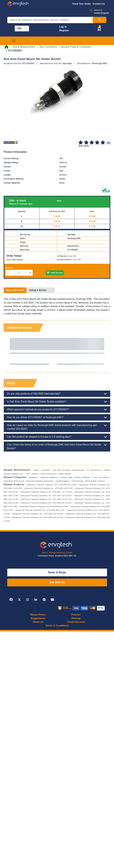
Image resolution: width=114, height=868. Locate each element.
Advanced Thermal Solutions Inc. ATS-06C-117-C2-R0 (46, 492)
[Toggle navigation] (14, 41)
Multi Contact (65, 474)
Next (105, 351)
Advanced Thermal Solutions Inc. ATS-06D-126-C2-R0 (38, 517)
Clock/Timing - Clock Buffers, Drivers (88, 481)
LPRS (36, 470)
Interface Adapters (48, 477)
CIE (28, 474)
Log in (63, 27)
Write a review (84, 146)
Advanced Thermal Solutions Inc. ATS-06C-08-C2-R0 (48, 488)
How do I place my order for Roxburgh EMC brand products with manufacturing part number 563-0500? (57, 427)
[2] (86, 143)
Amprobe (46, 470)
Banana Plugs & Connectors (76, 47)
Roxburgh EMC (100, 63)
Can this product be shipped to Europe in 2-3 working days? (57, 437)
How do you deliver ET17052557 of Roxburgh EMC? (57, 417)
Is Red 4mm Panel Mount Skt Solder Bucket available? (57, 402)
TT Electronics (94, 470)
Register (64, 30)
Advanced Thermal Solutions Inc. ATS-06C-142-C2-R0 (46, 496)
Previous (9, 351)
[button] (99, 29)
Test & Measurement (24, 47)
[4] (97, 143)
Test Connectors (48, 47)
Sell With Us (57, 582)
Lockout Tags (66, 477)
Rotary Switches (83, 477)
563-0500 (67, 64)
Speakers (33, 477)
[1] (81, 143)
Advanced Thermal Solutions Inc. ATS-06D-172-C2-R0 (46, 499)
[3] (92, 143)
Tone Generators (101, 477)
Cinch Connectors (49, 474)
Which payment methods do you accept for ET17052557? (57, 410)
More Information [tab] (15, 290)
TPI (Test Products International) (68, 470)
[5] (103, 143)
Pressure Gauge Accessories (40, 481)
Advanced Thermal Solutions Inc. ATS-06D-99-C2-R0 (40, 510)
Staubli (35, 474)
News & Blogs (57, 572)
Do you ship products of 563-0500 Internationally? (57, 394)
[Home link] (6, 47)
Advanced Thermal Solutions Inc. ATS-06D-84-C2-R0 (44, 506)
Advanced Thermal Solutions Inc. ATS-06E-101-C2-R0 (37, 514)
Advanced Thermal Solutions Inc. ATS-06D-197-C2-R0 (46, 503)
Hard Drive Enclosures (14, 481)
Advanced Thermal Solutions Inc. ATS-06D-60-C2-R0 (51, 485)
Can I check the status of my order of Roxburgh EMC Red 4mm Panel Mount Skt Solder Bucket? (57, 446)
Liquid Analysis (62, 481)
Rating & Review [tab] (38, 290)
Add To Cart (55, 273)
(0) (109, 143)
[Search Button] (100, 20)
